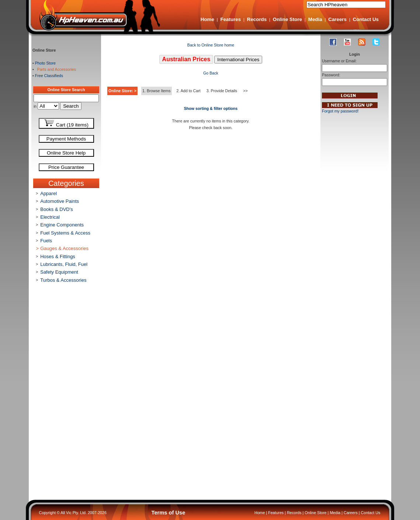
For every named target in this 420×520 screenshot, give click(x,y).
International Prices (238, 60)
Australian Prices (186, 59)
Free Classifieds (49, 76)
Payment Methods (66, 139)
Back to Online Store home (211, 45)
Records (257, 19)
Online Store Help (66, 153)
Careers (337, 19)
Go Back (211, 73)
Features (231, 19)
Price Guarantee (66, 167)
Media (315, 19)
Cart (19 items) (66, 123)
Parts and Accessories (55, 69)
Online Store (287, 19)
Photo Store (45, 63)
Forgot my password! (340, 111)
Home (207, 19)
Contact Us (366, 19)
